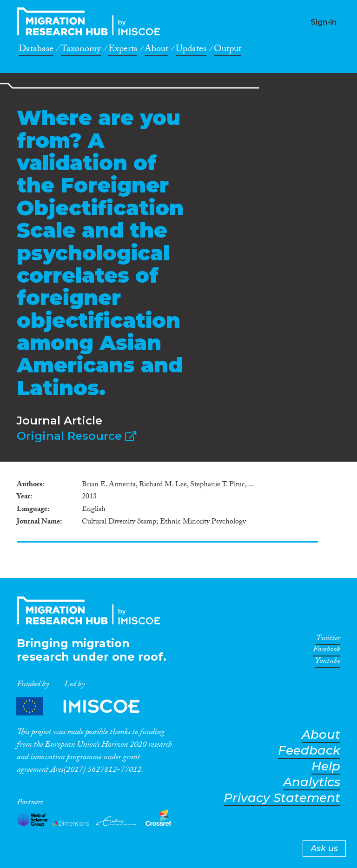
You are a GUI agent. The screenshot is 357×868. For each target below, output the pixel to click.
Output (228, 50)
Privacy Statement (282, 798)
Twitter (328, 640)
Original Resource (76, 436)
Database (36, 50)
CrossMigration (91, 21)
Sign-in (324, 22)
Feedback (309, 751)
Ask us (324, 848)
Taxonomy (81, 50)
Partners (86, 706)
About (156, 50)
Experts (123, 50)
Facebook (327, 651)
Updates (191, 50)
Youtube (328, 663)
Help (326, 766)
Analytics (312, 782)
